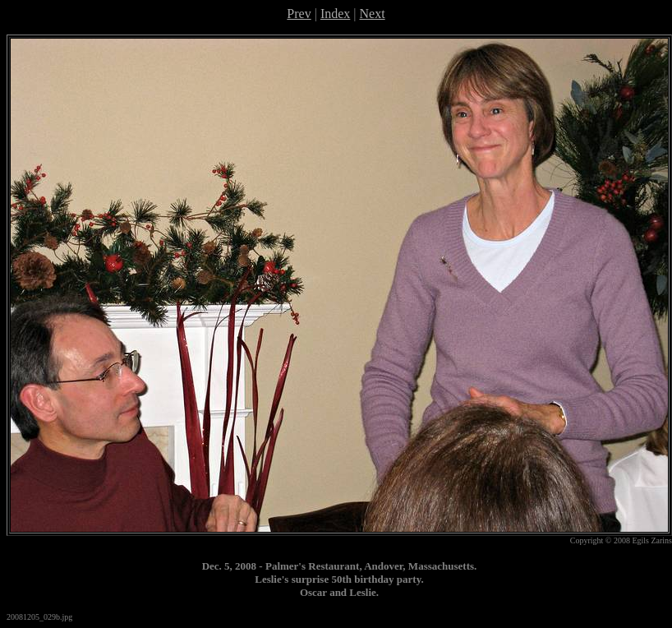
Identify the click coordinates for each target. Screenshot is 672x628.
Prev (299, 14)
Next (373, 14)
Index (335, 14)
